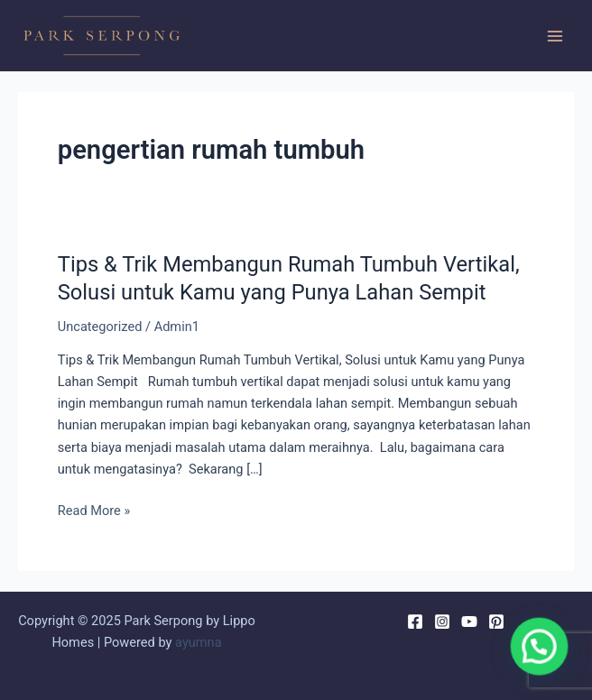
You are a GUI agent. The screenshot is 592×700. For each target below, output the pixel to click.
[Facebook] (415, 622)
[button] (547, 668)
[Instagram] (442, 622)
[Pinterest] (496, 622)
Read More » (94, 511)
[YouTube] (469, 622)
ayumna (199, 642)
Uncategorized (100, 327)
